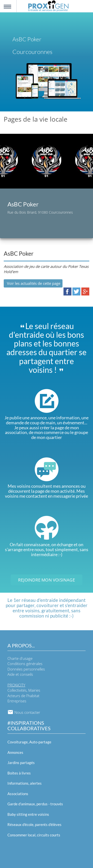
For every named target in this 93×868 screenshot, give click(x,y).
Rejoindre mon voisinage (46, 580)
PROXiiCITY (16, 685)
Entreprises (17, 701)
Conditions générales (25, 664)
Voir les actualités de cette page (33, 283)
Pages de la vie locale (36, 119)
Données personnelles (26, 669)
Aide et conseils (20, 674)
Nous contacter (24, 712)
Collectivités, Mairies (24, 690)
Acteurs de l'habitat (23, 696)
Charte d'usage (20, 658)
